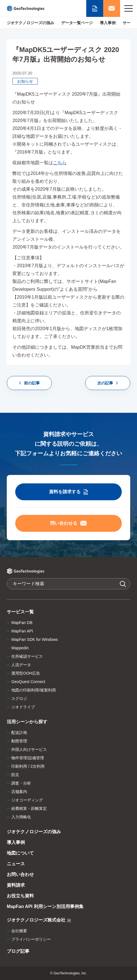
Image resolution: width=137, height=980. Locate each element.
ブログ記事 (18, 951)
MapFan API (22, 631)
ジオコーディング (27, 800)
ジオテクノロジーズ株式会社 (39, 921)
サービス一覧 (20, 612)
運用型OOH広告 (26, 673)
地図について (20, 853)
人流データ (21, 665)
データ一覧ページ (77, 23)
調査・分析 (21, 783)
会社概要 (19, 931)
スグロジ (19, 699)
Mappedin (20, 648)
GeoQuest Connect (28, 682)
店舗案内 (19, 792)
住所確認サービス (27, 656)
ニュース (16, 864)
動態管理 (19, 741)
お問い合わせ (20, 874)
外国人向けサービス (29, 749)
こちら (60, 163)
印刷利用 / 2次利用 (28, 766)
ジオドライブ (23, 707)
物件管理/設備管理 (28, 758)
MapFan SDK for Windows (35, 639)
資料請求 (16, 885)
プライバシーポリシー (31, 939)
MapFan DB (22, 623)
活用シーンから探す (27, 722)
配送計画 (19, 733)
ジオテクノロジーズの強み (30, 23)
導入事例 (108, 23)
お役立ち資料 (20, 896)
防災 (15, 775)
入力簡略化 (21, 817)
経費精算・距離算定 (29, 808)
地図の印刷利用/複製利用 (34, 690)
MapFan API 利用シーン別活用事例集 (45, 906)
